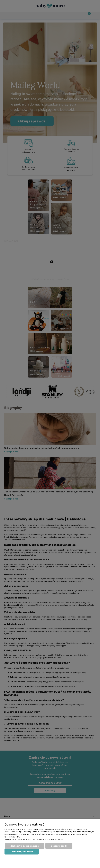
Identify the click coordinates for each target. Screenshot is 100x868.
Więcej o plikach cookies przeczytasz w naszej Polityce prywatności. (34, 839)
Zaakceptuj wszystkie (22, 852)
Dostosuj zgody (59, 846)
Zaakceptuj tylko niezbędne (25, 846)
